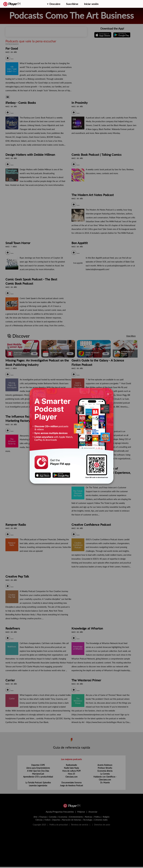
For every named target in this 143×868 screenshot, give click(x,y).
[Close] (108, 394)
